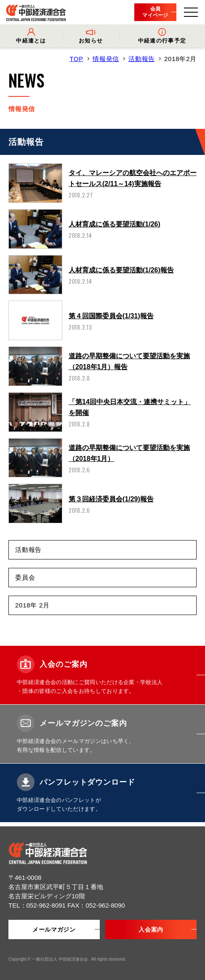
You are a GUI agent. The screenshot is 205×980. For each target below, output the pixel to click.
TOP (76, 59)
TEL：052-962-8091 (38, 905)
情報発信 (106, 59)
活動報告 (142, 59)
